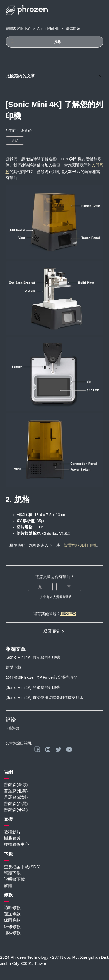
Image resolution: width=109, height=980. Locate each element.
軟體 (8, 885)
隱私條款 (12, 933)
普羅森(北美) (16, 791)
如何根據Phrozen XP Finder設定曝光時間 (42, 677)
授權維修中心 (16, 844)
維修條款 (12, 926)
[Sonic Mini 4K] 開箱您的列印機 (33, 687)
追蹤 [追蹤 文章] (15, 141)
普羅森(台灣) (16, 804)
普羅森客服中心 (18, 29)
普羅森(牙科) (16, 810)
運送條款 (12, 914)
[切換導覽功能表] (94, 10)
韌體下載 (13, 667)
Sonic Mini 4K (48, 29)
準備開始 (73, 29)
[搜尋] (55, 42)
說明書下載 (14, 879)
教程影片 (12, 832)
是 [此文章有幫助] (40, 587)
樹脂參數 (12, 838)
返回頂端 (55, 631)
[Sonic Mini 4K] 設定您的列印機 (33, 657)
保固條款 (12, 920)
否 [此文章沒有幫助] (69, 587)
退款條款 (12, 907)
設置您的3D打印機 (80, 545)
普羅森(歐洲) (16, 797)
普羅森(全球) (16, 785)
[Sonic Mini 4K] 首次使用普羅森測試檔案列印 (44, 697)
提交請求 (68, 614)
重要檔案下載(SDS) (22, 867)
